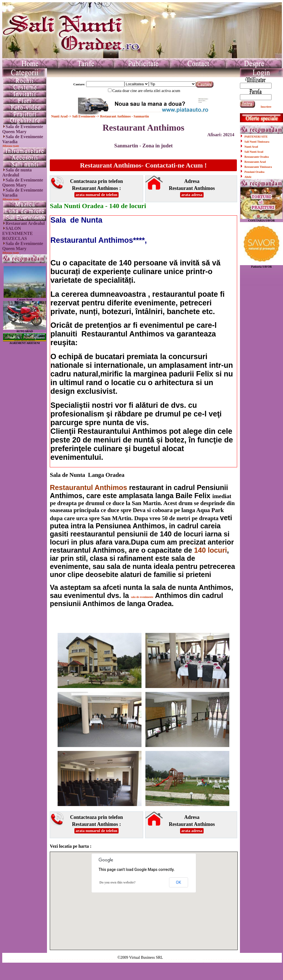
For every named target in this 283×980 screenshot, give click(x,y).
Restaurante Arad (255, 162)
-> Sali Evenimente (82, 116)
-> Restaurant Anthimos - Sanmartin (122, 116)
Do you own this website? (117, 882)
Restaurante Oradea (257, 157)
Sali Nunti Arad (254, 152)
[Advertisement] (25, 428)
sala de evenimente (142, 597)
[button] (144, 896)
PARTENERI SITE (256, 137)
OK (178, 882)
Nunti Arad (60, 116)
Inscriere (266, 107)
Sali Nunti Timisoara (257, 142)
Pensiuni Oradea (254, 172)
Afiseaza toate (11, 146)
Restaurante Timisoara (258, 167)
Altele (248, 177)
